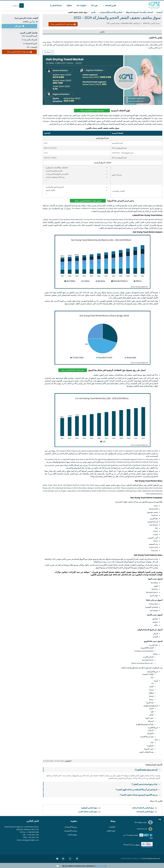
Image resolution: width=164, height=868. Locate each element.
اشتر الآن (19, 26)
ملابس (93, 12)
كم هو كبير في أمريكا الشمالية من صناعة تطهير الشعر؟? (139, 789)
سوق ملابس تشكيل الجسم (88, 812)
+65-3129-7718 (33, 837)
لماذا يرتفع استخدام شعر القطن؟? (146, 784)
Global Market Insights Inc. (131, 858)
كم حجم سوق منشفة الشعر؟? (148, 770)
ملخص (102, 32)
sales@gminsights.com (30, 840)
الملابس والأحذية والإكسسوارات (111, 12)
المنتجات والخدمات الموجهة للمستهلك (139, 12)
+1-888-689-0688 (33, 832)
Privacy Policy (100, 866)
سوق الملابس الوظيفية (89, 808)
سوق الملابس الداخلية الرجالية (143, 808)
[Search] (22, 6)
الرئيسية (159, 12)
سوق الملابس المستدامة (145, 812)
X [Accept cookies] (58, 866)
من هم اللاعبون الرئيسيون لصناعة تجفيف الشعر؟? (141, 795)
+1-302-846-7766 (33, 835)
